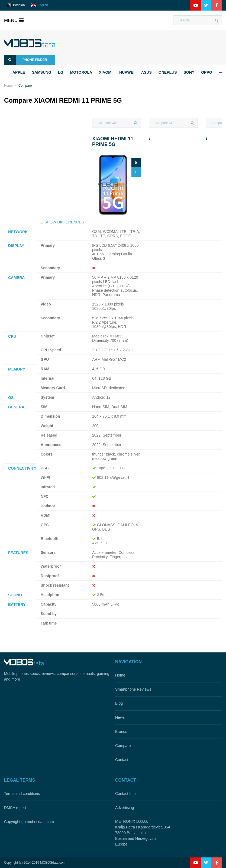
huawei (127, 72)
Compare (123, 746)
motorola (81, 72)
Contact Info (125, 794)
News (120, 717)
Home (8, 86)
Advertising (125, 808)
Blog (119, 703)
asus (146, 72)
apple (19, 72)
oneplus (168, 72)
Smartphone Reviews (133, 689)
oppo (206, 72)
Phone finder (26, 60)
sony (189, 72)
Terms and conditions (22, 794)
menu (14, 20)
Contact (122, 760)
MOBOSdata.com (53, 863)
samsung (42, 72)
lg (61, 72)
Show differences (64, 222)
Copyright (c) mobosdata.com (29, 822)
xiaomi (106, 72)
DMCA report (15, 808)
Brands (121, 732)
